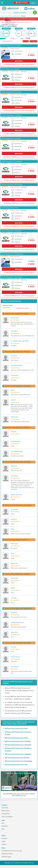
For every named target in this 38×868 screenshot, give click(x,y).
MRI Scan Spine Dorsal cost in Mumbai (17, 758)
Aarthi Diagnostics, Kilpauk (11, 69)
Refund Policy (6, 811)
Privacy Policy (6, 814)
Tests (6, 16)
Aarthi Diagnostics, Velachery (11, 231)
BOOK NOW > (19, 61)
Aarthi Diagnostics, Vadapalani (12, 161)
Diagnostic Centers (7, 854)
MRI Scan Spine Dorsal (15, 16)
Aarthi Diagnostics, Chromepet (12, 277)
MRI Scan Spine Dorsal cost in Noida (17, 738)
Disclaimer (5, 826)
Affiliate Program (6, 857)
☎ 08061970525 (22, 3)
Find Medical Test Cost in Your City (12, 851)
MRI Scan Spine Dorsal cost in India (16, 764)
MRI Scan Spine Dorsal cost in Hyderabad (18, 754)
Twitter (4, 841)
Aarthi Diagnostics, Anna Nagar (12, 185)
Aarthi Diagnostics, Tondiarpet (12, 115)
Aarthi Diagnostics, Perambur (11, 92)
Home (2, 16)
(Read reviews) (24, 71)
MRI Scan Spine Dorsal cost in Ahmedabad (18, 761)
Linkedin (4, 844)
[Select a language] (34, 3)
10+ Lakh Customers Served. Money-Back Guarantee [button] (19, 19)
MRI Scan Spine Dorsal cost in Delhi (16, 728)
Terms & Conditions (7, 817)
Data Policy (5, 808)
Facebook (4, 838)
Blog (3, 829)
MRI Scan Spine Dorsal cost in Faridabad (18, 741)
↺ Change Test (33, 41)
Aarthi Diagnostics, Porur (10, 208)
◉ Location (26, 41)
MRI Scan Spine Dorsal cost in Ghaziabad (18, 745)
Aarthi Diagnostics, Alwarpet (11, 138)
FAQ (3, 823)
